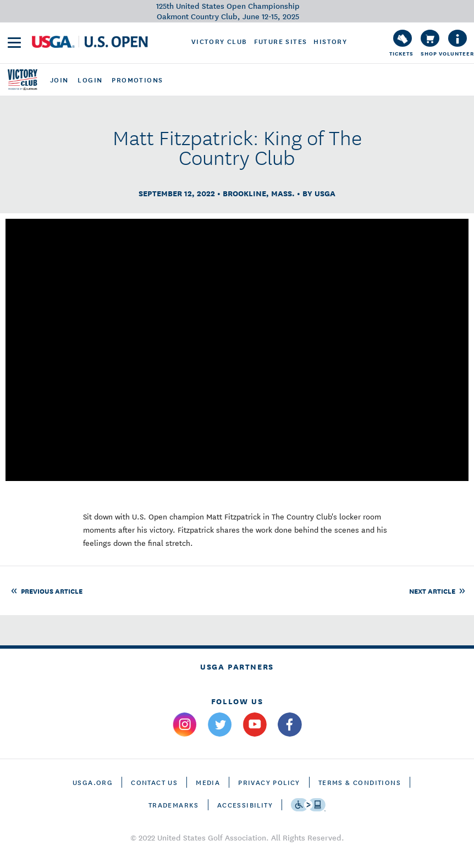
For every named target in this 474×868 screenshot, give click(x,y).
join (59, 80)
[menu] (14, 43)
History (330, 41)
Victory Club (219, 41)
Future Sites (281, 41)
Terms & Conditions (360, 782)
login (90, 80)
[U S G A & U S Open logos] (90, 42)
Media (208, 782)
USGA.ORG (93, 782)
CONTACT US (154, 782)
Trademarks (174, 805)
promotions (137, 80)
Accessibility (245, 805)
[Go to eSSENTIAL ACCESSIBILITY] (308, 805)
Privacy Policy (269, 782)
